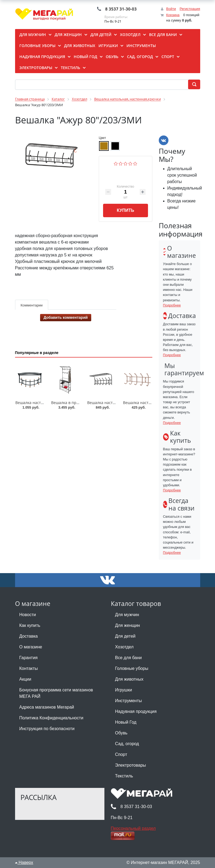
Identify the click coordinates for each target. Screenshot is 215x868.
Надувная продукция (136, 711)
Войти (171, 9)
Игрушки (124, 690)
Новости (28, 615)
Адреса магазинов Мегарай (47, 707)
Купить (125, 210)
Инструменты (129, 701)
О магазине (31, 647)
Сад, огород (127, 744)
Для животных (129, 679)
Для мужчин (127, 615)
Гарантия (29, 658)
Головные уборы (132, 668)
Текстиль (124, 776)
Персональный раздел (133, 828)
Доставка (29, 636)
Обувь (121, 733)
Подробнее (172, 305)
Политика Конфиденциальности (51, 718)
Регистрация (190, 9)
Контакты (29, 668)
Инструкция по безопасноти (47, 729)
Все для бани (128, 658)
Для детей (125, 636)
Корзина (173, 15)
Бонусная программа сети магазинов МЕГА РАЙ (56, 693)
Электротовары (131, 765)
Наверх (24, 862)
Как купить (30, 625)
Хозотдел (124, 647)
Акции (25, 679)
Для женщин (128, 625)
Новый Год (126, 722)
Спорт (121, 754)
